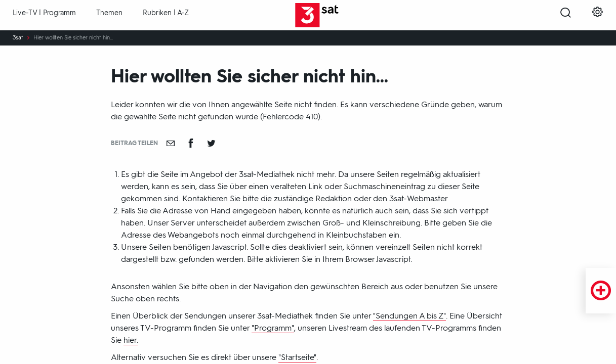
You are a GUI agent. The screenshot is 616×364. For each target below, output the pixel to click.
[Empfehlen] (171, 143)
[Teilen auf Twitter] (211, 143)
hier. (131, 340)
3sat (18, 38)
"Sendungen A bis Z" (409, 316)
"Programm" (273, 328)
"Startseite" (297, 357)
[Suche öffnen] (566, 16)
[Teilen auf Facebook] (191, 143)
